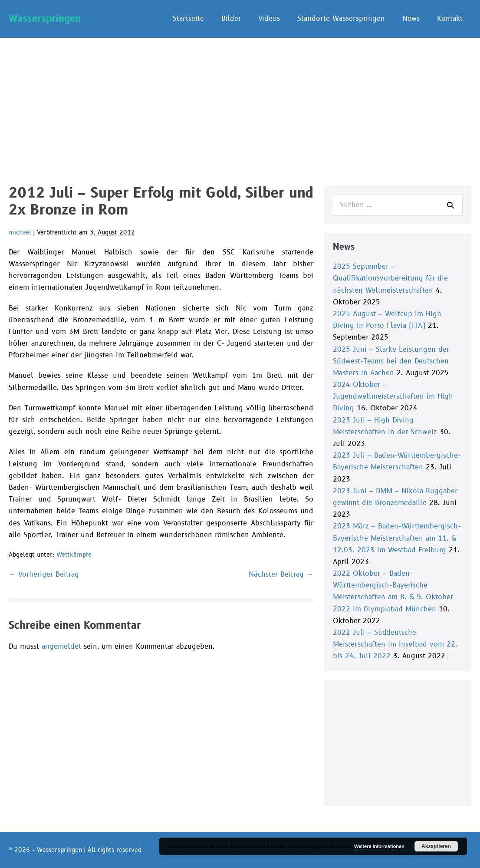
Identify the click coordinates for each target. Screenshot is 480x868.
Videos (269, 19)
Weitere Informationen (379, 846)
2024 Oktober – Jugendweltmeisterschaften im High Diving (393, 396)
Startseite (188, 19)
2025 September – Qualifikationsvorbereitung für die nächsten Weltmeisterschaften (390, 278)
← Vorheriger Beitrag (44, 574)
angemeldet (61, 647)
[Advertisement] (240, 103)
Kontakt (450, 19)
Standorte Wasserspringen (341, 19)
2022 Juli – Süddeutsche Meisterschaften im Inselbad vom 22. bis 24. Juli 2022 (395, 644)
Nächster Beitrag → (281, 574)
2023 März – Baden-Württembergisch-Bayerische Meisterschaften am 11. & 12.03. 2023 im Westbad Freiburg (397, 538)
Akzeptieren (436, 846)
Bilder (231, 19)
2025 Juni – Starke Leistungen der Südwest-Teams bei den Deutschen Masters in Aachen (391, 361)
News (411, 19)
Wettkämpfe (74, 555)
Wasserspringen (45, 19)
